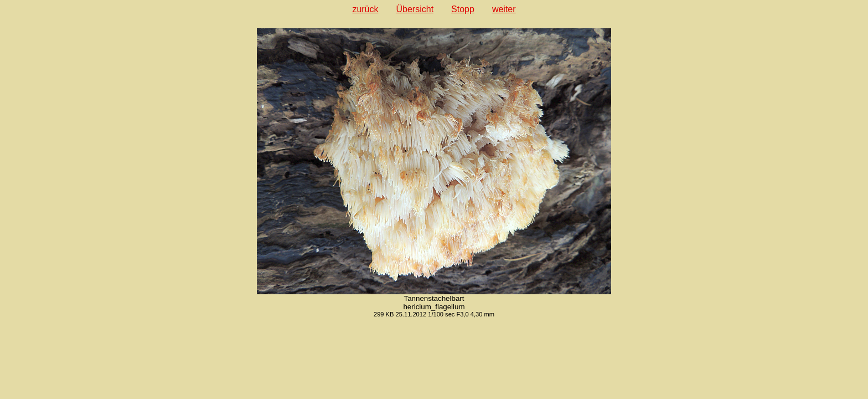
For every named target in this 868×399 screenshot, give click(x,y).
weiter (504, 9)
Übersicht (415, 9)
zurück (365, 9)
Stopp (463, 9)
